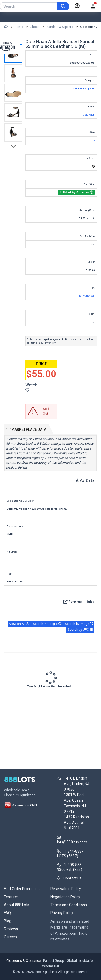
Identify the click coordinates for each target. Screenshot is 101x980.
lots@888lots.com (72, 842)
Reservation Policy (66, 889)
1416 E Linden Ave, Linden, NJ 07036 (77, 784)
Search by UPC (80, 630)
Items (19, 27)
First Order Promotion (22, 889)
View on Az (19, 624)
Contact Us (72, 878)
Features (11, 897)
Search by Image (79, 624)
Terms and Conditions (69, 905)
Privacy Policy (62, 913)
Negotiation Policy (65, 897)
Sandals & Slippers (60, 27)
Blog (8, 921)
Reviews (11, 929)
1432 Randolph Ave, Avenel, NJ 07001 (76, 823)
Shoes (35, 27)
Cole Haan (89, 115)
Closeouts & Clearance (24, 961)
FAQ (7, 913)
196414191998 (87, 296)
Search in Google (47, 624)
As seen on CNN (20, 805)
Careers (11, 937)
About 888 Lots (17, 905)
